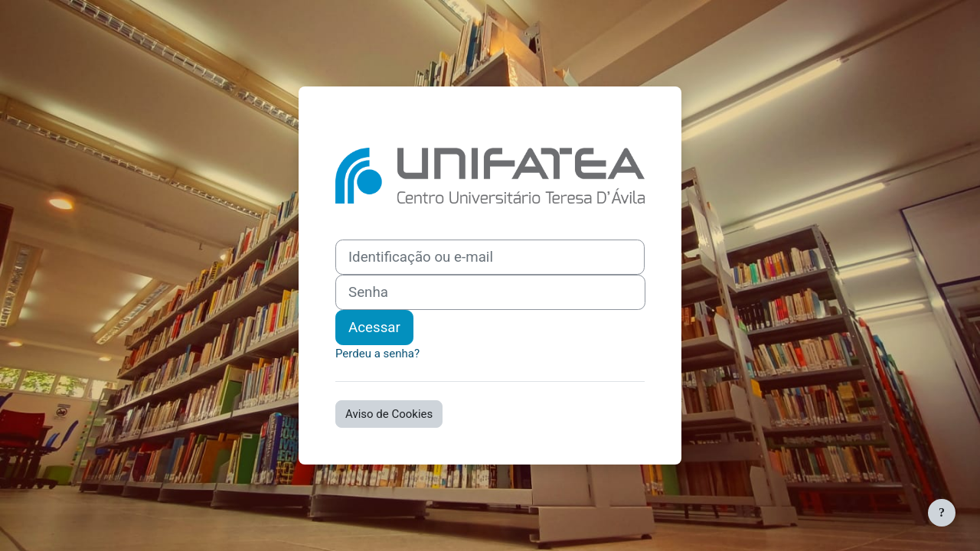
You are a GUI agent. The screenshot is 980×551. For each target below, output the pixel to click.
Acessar (374, 328)
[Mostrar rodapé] (942, 513)
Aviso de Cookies (389, 414)
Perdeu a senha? (377, 354)
